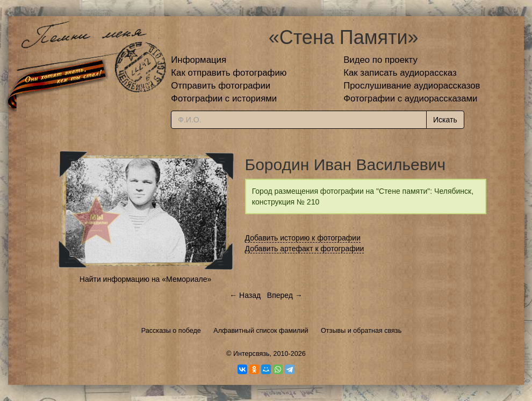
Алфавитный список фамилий (261, 331)
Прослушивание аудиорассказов (412, 86)
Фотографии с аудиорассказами (410, 99)
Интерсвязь (251, 354)
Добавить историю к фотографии (303, 238)
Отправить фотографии (221, 86)
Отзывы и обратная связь (361, 331)
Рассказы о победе (171, 331)
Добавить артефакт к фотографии (305, 249)
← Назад (245, 295)
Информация (199, 60)
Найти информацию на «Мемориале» (145, 279)
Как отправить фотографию (229, 73)
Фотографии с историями (224, 99)
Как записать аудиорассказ (400, 73)
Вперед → (285, 295)
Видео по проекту (380, 60)
